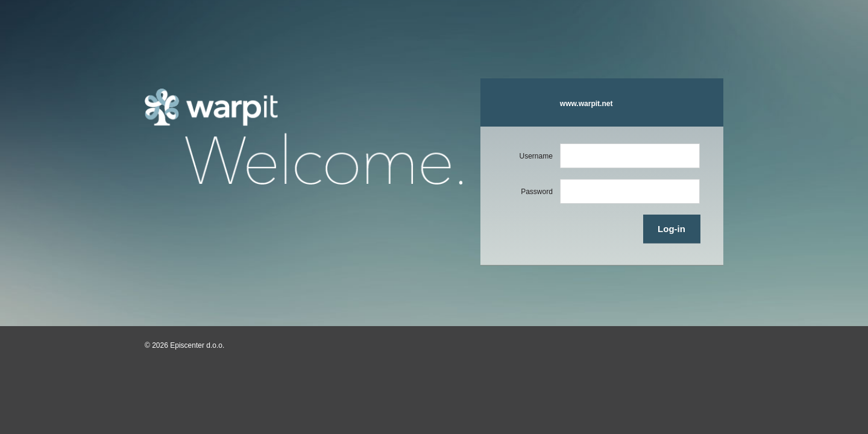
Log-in (671, 229)
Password (537, 192)
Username (536, 156)
